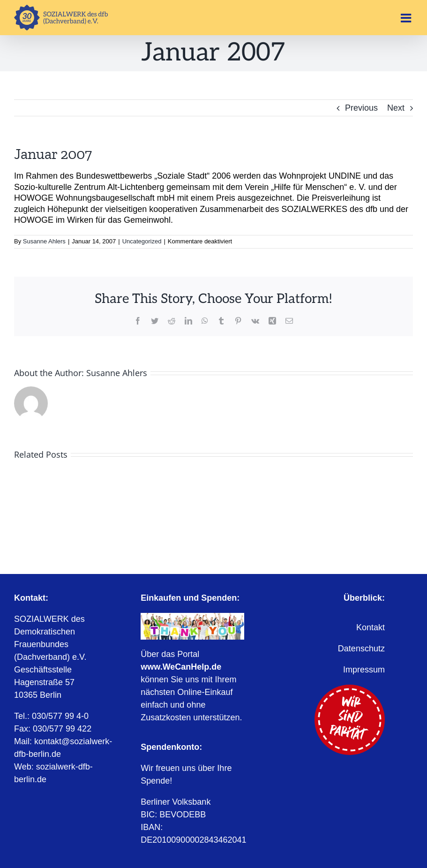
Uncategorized (142, 241)
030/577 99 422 (62, 729)
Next (396, 108)
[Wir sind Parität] (350, 689)
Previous (361, 108)
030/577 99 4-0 (60, 716)
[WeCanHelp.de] (192, 617)
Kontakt (371, 627)
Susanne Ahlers (44, 241)
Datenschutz (361, 649)
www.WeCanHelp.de (181, 667)
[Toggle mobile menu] (407, 18)
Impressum (364, 670)
